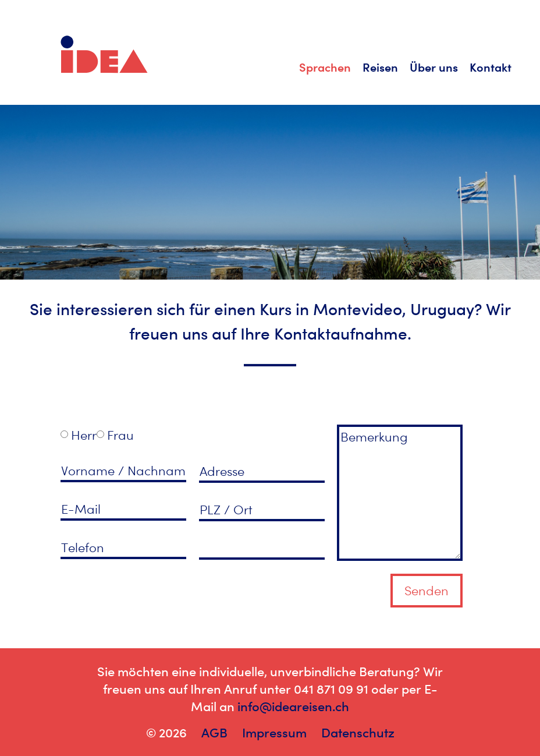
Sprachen (325, 67)
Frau (120, 435)
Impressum (274, 733)
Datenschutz (358, 733)
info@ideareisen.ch (293, 706)
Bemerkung (400, 493)
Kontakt (491, 67)
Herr (84, 435)
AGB (214, 733)
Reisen (380, 67)
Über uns (434, 67)
